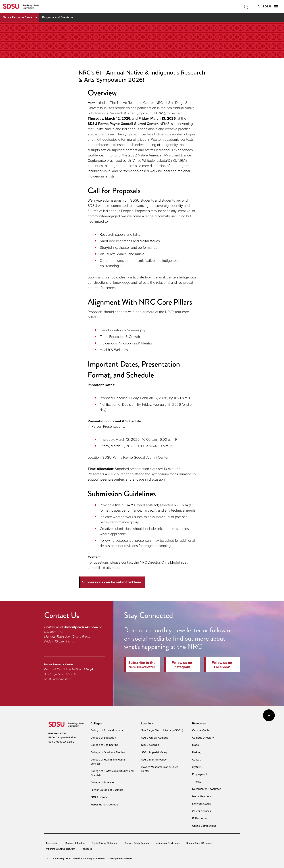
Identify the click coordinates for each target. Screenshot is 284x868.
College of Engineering (104, 745)
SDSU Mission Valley (154, 759)
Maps (195, 745)
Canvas (197, 759)
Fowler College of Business (107, 790)
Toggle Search (246, 6)
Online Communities (204, 826)
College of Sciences (102, 782)
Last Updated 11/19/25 (120, 858)
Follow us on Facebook (222, 665)
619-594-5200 (57, 733)
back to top (269, 715)
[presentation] (96, 724)
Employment (200, 774)
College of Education (103, 738)
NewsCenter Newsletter (206, 789)
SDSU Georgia (150, 745)
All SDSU (268, 6)
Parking (197, 752)
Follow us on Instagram (182, 665)
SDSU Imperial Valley (154, 752)
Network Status (201, 804)
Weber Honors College (104, 804)
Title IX (197, 782)
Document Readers (75, 843)
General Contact (202, 730)
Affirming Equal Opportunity (60, 849)
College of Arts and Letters (107, 730)
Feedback (87, 849)
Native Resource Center (18, 17)
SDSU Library (99, 797)
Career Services (201, 811)
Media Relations (202, 796)
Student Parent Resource (199, 843)
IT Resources (200, 818)
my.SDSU (198, 767)
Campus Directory (203, 738)
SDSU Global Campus (155, 738)
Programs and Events (56, 17)
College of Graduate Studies (108, 752)
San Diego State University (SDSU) (162, 730)
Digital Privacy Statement (105, 843)
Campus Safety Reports (137, 843)
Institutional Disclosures (168, 843)
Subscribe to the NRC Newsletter (142, 665)
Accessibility (52, 843)
